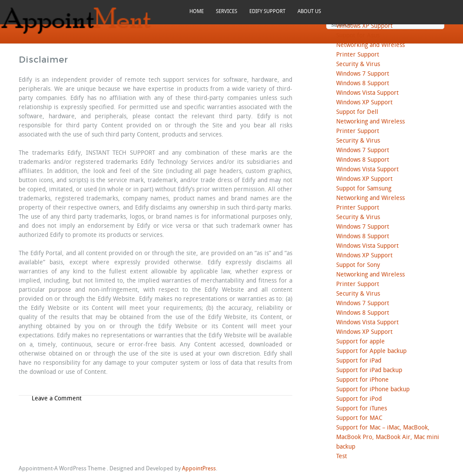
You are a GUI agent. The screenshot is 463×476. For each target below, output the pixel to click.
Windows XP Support (364, 26)
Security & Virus (358, 65)
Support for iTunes (362, 409)
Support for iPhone (362, 380)
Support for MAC (359, 418)
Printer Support (358, 55)
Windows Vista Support (367, 93)
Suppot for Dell (357, 112)
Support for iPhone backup (373, 390)
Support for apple (360, 342)
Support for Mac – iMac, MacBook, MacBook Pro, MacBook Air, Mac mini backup (388, 438)
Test (342, 457)
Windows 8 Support (363, 84)
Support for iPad (359, 361)
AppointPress (199, 469)
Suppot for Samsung (364, 189)
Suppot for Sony (358, 265)
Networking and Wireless (370, 45)
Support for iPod (359, 399)
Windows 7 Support (363, 74)
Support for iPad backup (369, 371)
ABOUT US (309, 12)
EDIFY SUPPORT (267, 12)
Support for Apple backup (371, 351)
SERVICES (227, 12)
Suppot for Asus (358, 36)
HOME (197, 12)
